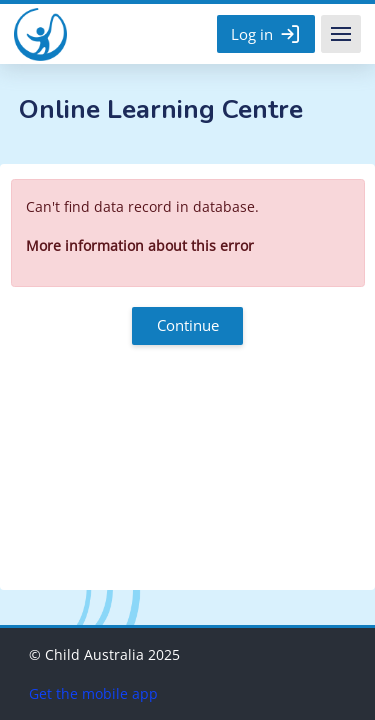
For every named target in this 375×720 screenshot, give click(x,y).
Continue (188, 325)
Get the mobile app (93, 693)
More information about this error (140, 245)
